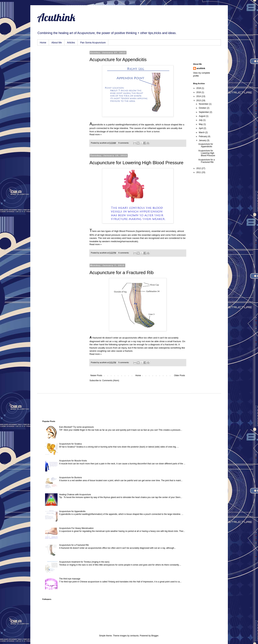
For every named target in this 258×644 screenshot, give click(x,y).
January (203, 140)
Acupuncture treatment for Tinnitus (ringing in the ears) (84, 562)
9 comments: (124, 143)
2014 (199, 96)
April (201, 128)
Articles (71, 43)
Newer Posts (96, 375)
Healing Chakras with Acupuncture (75, 495)
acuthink (104, 143)
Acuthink (56, 17)
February (203, 136)
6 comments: (124, 253)
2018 (199, 88)
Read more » (96, 135)
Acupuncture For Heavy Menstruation (76, 528)
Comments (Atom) (111, 380)
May (201, 124)
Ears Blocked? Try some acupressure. (77, 427)
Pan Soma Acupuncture (93, 43)
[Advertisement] (60, 69)
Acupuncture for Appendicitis (118, 60)
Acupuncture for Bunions (70, 478)
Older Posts (180, 375)
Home (43, 43)
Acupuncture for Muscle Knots (73, 461)
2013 (199, 101)
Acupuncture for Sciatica (70, 444)
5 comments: (124, 362)
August (202, 116)
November (204, 104)
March (202, 132)
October (203, 108)
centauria (134, 636)
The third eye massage (70, 579)
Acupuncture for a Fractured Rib (122, 273)
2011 (199, 172)
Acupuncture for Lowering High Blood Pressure (137, 163)
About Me (57, 43)
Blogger (155, 636)
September (204, 112)
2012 (199, 168)
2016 (199, 92)
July (201, 120)
